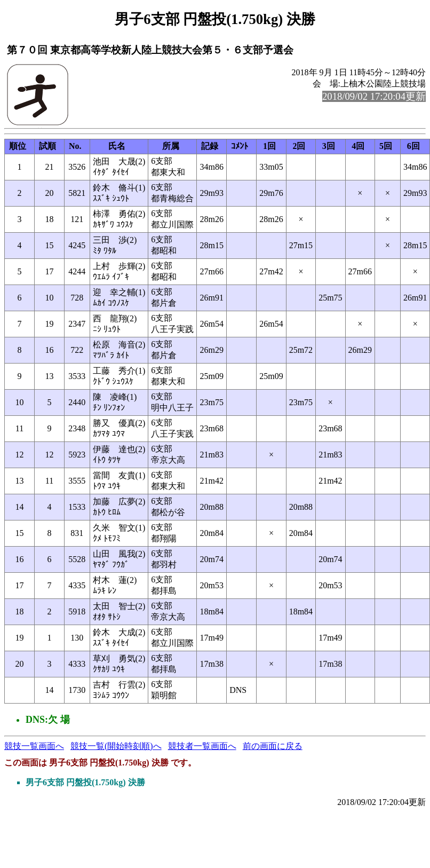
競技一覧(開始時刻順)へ (116, 746)
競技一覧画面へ (34, 746)
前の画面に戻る (273, 746)
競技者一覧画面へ (202, 746)
